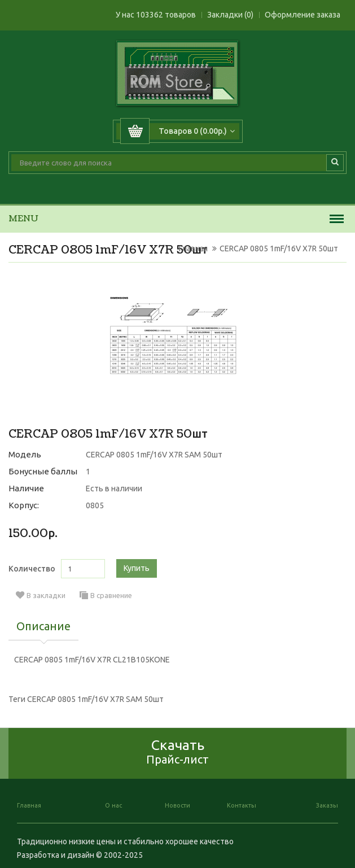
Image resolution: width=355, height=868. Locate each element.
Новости (177, 805)
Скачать (177, 751)
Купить (137, 568)
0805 (95, 505)
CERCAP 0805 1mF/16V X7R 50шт (279, 248)
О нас (113, 805)
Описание (43, 627)
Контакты (242, 805)
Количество (32, 569)
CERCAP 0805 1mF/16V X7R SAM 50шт (95, 699)
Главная (193, 248)
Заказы (327, 805)
